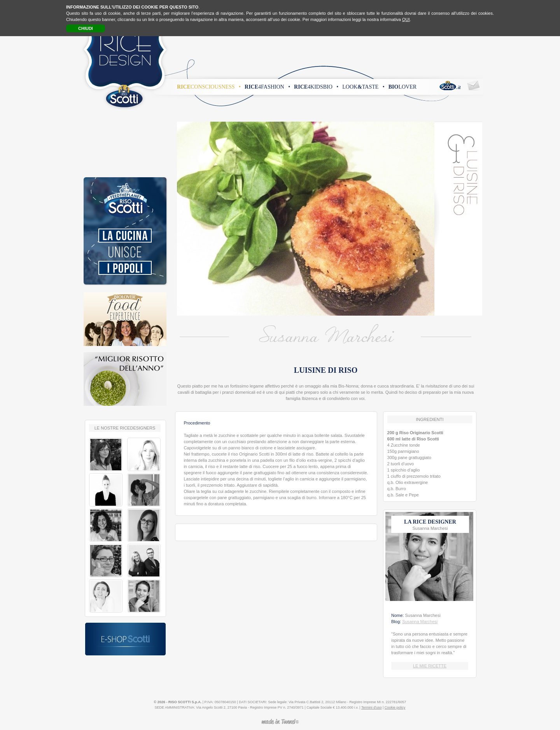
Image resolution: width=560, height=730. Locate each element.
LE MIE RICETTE (430, 666)
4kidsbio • (316, 87)
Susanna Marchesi (420, 622)
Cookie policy (395, 707)
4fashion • (267, 87)
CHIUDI (86, 28)
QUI (406, 19)
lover (402, 87)
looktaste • (363, 87)
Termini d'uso (372, 707)
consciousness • (209, 87)
